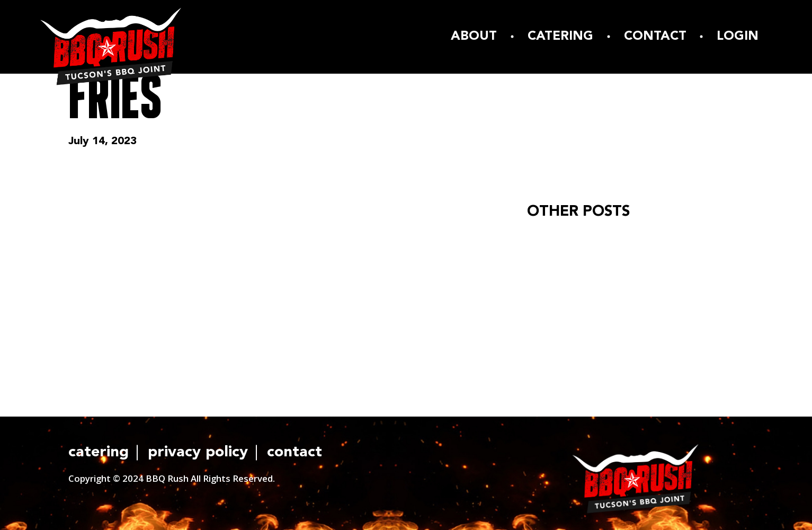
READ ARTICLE (574, 297)
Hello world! (560, 240)
